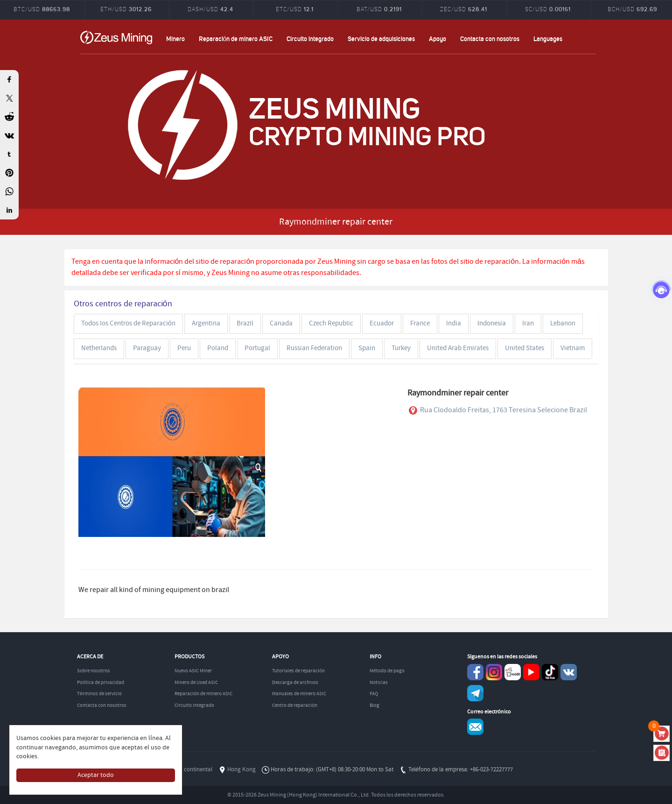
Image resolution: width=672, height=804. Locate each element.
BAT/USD (379, 9)
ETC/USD (295, 9)
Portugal (257, 348)
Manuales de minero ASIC (299, 694)
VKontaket (569, 672)
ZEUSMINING (116, 37)
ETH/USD (126, 9)
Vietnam (573, 348)
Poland (218, 348)
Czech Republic (331, 324)
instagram (494, 672)
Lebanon (563, 324)
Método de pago (387, 671)
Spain (367, 348)
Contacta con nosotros (490, 39)
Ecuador (382, 324)
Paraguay (147, 348)
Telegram (475, 693)
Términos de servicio (99, 694)
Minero (175, 39)
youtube (531, 672)
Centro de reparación (295, 705)
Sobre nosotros (94, 671)
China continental (190, 770)
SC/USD (548, 9)
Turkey (401, 348)
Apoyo (437, 39)
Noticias (379, 683)
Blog (374, 705)
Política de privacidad (101, 683)
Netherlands (99, 348)
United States (525, 348)
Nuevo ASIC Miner (193, 671)
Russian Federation (314, 348)
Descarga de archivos (295, 683)
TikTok (550, 672)
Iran (528, 324)
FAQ (374, 694)
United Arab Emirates (458, 348)
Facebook (475, 672)
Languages (548, 39)
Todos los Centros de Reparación (128, 324)
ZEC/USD (464, 9)
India (454, 324)
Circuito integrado (310, 39)
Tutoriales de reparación (298, 671)
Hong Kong (241, 770)
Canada (281, 324)
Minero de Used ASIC (196, 683)
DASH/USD (210, 9)
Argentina (206, 324)
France (420, 324)
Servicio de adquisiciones (381, 39)
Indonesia (492, 324)
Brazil (245, 324)
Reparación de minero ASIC (236, 39)
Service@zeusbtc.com (475, 727)
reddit (513, 672)
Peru (184, 348)
